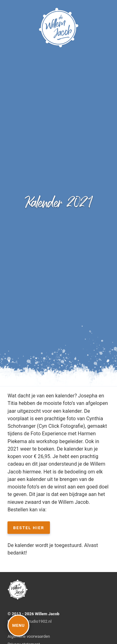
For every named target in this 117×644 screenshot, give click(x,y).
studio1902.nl (39, 621)
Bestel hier (29, 528)
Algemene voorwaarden (29, 636)
